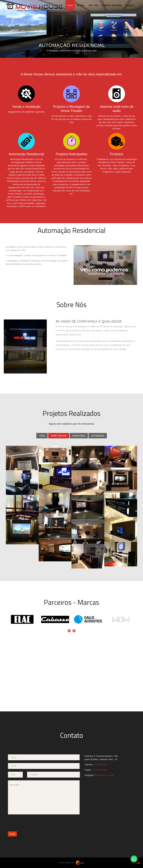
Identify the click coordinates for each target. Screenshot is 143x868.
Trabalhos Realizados (112, 5)
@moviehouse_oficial (104, 775)
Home (70, 5)
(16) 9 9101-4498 (99, 770)
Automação (98, 436)
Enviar (12, 834)
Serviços (81, 5)
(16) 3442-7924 (100, 765)
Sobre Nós (93, 5)
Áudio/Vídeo (79, 436)
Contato (129, 5)
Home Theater (59, 436)
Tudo (42, 436)
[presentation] (29, 823)
